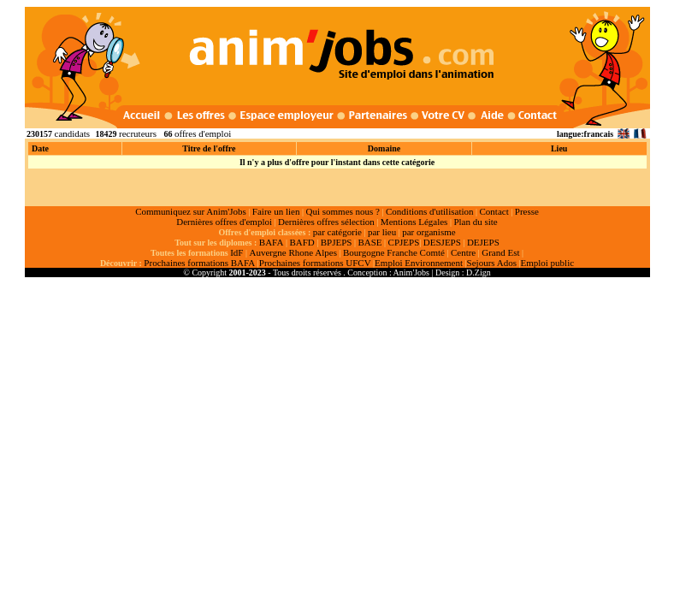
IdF (236, 252)
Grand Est (500, 252)
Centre (463, 252)
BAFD (302, 242)
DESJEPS (442, 242)
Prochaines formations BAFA (199, 263)
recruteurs (138, 133)
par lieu (382, 232)
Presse (527, 211)
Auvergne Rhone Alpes (293, 252)
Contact (494, 211)
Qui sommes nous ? (342, 211)
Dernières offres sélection (326, 222)
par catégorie (337, 232)
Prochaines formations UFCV (315, 263)
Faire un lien (276, 211)
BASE (370, 242)
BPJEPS (337, 242)
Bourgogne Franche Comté (394, 252)
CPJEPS (404, 242)
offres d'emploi (203, 133)
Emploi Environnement (419, 263)
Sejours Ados (492, 263)
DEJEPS (483, 242)
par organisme (429, 232)
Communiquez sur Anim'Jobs (191, 211)
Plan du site (475, 222)
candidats (73, 133)
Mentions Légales (414, 222)
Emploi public (547, 263)
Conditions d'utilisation (430, 211)
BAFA (272, 242)
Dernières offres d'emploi (224, 222)
